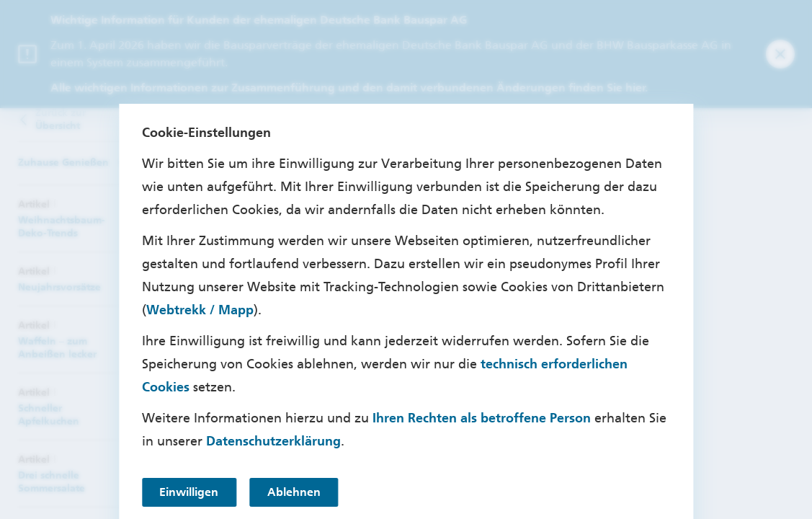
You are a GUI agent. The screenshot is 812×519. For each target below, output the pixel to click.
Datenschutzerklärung (273, 441)
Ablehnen (296, 492)
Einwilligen (189, 492)
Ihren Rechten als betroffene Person (482, 418)
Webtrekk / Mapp (200, 310)
